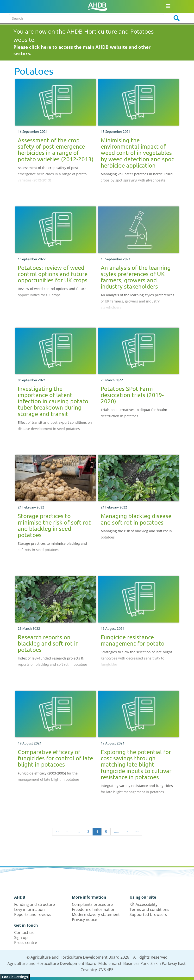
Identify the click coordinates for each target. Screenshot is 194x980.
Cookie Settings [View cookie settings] (15, 977)
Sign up (21, 938)
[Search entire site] (87, 18)
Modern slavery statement (96, 914)
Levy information (29, 909)
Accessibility (147, 904)
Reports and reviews (33, 914)
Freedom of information (94, 909)
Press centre (26, 943)
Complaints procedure (92, 904)
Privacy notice (84, 920)
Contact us (24, 932)
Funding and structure (34, 904)
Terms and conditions (149, 909)
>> (137, 832)
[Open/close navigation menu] (168, 6)
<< (58, 832)
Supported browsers (148, 914)
